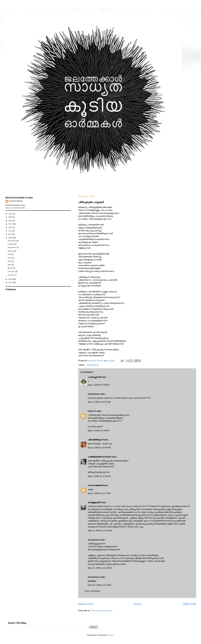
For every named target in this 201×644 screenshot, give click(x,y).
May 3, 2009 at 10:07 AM (99, 402)
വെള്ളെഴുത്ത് (94, 502)
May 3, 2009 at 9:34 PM (99, 431)
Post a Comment (92, 591)
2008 (11, 279)
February (11, 271)
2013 (11, 224)
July (9, 254)
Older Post (189, 604)
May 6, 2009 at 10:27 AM (99, 493)
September (12, 247)
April (10, 265)
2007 (11, 283)
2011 (11, 231)
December (12, 241)
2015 (11, 217)
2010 (11, 234)
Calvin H (92, 411)
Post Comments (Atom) (102, 611)
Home (138, 604)
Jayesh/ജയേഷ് (95, 485)
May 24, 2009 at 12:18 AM (100, 568)
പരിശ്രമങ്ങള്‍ (92, 365)
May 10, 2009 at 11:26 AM (100, 531)
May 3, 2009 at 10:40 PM (99, 448)
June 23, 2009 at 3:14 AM (99, 585)
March (10, 268)
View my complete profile (15, 208)
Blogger (111, 635)
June (10, 258)
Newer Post (86, 604)
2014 (11, 221)
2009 (11, 238)
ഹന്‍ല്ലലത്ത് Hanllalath (100, 457)
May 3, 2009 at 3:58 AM (99, 385)
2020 (11, 214)
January (11, 275)
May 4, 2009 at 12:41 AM (99, 476)
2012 (11, 227)
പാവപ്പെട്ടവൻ (94, 377)
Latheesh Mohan (16, 201)
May (10, 261)
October (11, 244)
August (11, 251)
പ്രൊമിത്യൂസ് (95, 440)
